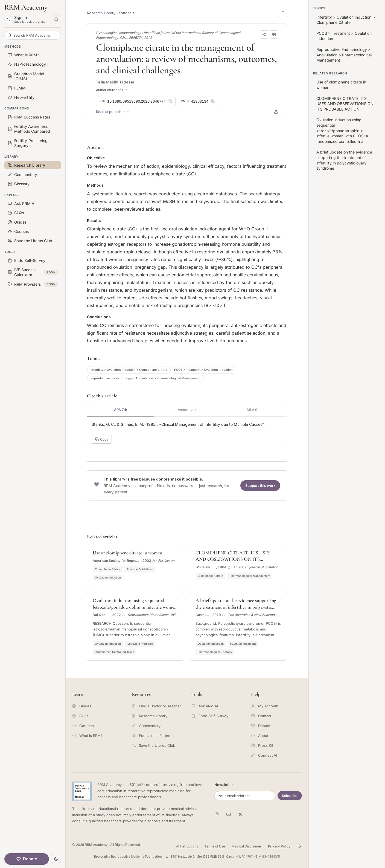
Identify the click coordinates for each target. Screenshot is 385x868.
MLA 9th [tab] (254, 410)
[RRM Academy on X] (241, 814)
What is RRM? (87, 736)
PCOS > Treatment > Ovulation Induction (203, 370)
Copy (102, 439)
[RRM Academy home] (33, 7)
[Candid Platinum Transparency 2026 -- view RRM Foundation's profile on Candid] (82, 791)
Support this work (260, 485)
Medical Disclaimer (247, 846)
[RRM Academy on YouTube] (229, 814)
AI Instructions (187, 846)
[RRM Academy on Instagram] (217, 814)
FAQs (80, 716)
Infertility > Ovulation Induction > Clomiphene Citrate (129, 370)
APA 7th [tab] (121, 410)
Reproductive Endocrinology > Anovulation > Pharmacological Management (145, 378)
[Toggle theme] (56, 859)
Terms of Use (215, 846)
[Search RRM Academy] (33, 35)
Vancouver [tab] (187, 410)
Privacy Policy (279, 846)
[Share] (264, 34)
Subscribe (290, 796)
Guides (82, 706)
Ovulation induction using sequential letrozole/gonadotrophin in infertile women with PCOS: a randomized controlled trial (342, 130)
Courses (83, 726)
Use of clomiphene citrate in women (341, 85)
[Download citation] (274, 34)
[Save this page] (283, 13)
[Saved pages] (56, 19)
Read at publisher (113, 112)
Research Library (101, 13)
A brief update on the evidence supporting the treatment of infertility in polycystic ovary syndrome (344, 160)
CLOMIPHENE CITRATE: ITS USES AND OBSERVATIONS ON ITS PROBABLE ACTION (345, 104)
